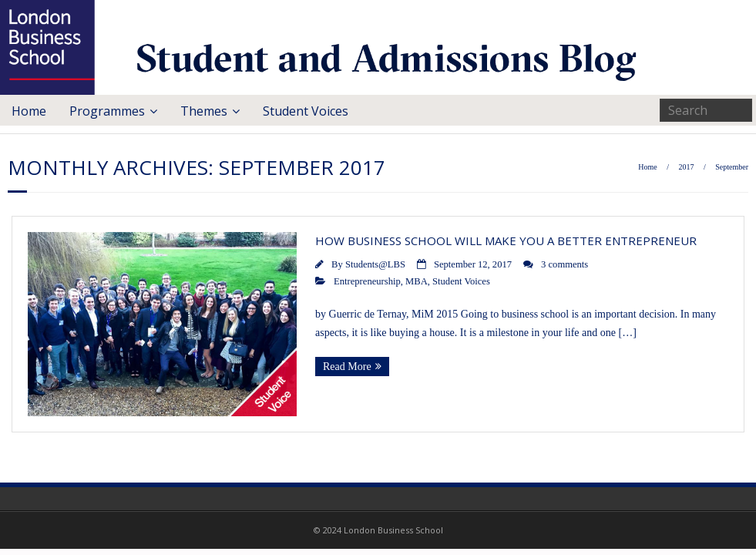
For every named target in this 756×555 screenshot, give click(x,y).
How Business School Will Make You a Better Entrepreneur (506, 240)
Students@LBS (375, 264)
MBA (417, 281)
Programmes (107, 111)
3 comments (564, 264)
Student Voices (306, 111)
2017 (686, 167)
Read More (347, 367)
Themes (204, 111)
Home (29, 111)
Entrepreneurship (367, 281)
